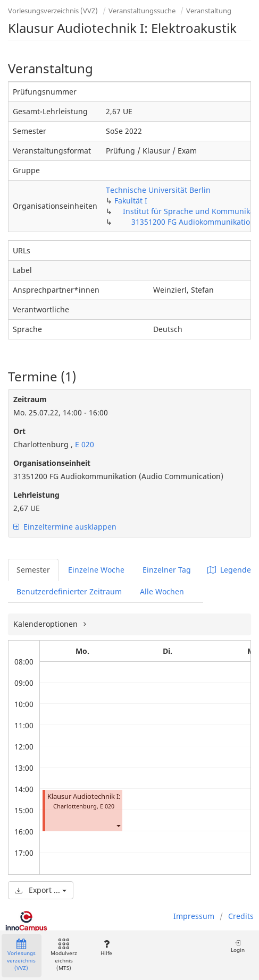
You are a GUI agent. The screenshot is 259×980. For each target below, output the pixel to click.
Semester (33, 570)
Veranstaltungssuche (142, 11)
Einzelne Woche (96, 570)
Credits (241, 916)
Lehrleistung (36, 495)
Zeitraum (30, 399)
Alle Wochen (162, 591)
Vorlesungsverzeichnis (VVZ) (53, 11)
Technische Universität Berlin (158, 190)
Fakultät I (131, 201)
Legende (229, 570)
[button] (118, 825)
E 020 (83, 444)
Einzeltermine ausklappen (65, 527)
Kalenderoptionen (47, 624)
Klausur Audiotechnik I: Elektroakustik (107, 796)
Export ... (41, 890)
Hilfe (106, 948)
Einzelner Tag (167, 570)
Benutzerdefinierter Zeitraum (69, 591)
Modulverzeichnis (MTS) (64, 955)
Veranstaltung (209, 11)
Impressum (194, 916)
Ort (19, 431)
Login (238, 946)
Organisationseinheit (52, 463)
